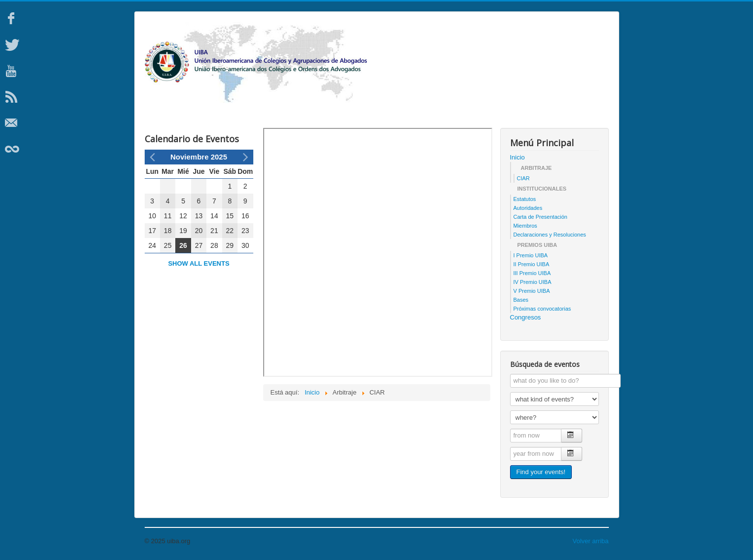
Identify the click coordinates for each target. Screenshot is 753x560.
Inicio (517, 157)
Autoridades (528, 208)
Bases (521, 300)
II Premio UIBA (532, 264)
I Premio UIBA (531, 255)
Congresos (526, 317)
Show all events (198, 263)
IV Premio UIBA (533, 282)
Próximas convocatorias (542, 309)
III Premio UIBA (532, 273)
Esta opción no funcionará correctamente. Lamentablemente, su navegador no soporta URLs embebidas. (378, 252)
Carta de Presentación (540, 217)
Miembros (525, 226)
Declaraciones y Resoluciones (550, 235)
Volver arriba (591, 541)
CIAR (523, 178)
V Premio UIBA (532, 291)
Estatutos (525, 199)
